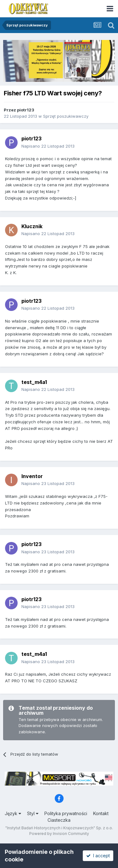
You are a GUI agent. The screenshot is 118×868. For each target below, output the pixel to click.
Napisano (48, 146)
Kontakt (101, 813)
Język (13, 813)
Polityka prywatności (66, 813)
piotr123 (26, 110)
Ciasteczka (59, 820)
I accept (98, 856)
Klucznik (32, 226)
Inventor (32, 476)
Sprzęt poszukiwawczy (66, 116)
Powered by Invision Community (59, 834)
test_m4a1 (34, 382)
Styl (33, 813)
